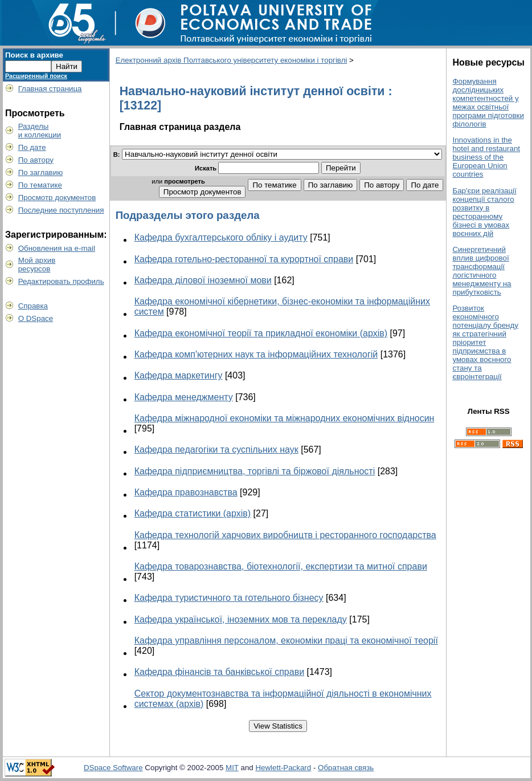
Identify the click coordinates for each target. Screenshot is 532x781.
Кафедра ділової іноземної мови (203, 280)
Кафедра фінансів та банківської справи (219, 672)
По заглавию (41, 172)
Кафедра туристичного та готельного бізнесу (229, 598)
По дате (32, 147)
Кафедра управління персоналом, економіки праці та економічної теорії (286, 640)
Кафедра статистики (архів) (193, 513)
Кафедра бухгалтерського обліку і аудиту (221, 237)
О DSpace (36, 318)
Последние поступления (61, 210)
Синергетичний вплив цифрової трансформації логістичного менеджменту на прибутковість (482, 271)
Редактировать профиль (61, 281)
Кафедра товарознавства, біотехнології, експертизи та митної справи (281, 566)
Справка (33, 306)
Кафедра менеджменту (184, 397)
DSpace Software (113, 768)
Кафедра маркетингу (179, 375)
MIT (232, 768)
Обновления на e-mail (57, 248)
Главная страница (50, 89)
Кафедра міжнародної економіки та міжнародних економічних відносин (285, 418)
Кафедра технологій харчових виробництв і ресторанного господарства (285, 535)
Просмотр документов (57, 198)
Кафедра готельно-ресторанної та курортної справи (244, 259)
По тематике (40, 185)
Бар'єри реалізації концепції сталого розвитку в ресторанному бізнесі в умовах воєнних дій (484, 212)
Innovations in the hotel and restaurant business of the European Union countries (486, 157)
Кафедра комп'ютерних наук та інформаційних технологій (256, 354)
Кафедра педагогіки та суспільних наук (216, 450)
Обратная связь (346, 768)
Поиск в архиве (34, 55)
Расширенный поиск (36, 76)
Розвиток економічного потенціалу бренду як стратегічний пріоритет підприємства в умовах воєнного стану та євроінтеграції (485, 342)
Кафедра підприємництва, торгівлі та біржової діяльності (255, 471)
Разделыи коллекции (40, 131)
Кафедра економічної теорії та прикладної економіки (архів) (261, 333)
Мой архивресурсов (37, 265)
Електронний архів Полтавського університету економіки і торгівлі (232, 60)
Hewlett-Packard (283, 768)
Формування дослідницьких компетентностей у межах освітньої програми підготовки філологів (488, 103)
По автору (36, 160)
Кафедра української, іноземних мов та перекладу (241, 619)
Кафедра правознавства (186, 492)
